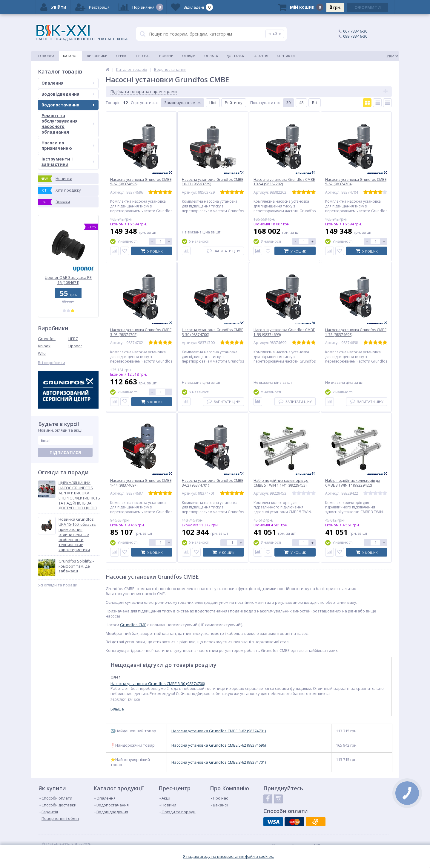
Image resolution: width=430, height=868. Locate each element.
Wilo (42, 353)
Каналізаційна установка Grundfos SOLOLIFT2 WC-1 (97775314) (68, 280)
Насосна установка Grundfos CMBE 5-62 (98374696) (219, 745)
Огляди (189, 56)
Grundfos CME (133, 625)
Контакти (286, 56)
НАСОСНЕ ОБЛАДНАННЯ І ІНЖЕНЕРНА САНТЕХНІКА (82, 33)
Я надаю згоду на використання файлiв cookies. (228, 856)
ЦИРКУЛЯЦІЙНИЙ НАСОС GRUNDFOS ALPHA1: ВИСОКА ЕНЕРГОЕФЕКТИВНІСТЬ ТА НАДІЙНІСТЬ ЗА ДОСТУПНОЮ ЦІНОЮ (79, 495)
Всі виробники (52, 363)
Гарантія (260, 56)
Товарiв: (114, 103)
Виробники (97, 56)
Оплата (211, 56)
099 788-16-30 (355, 36)
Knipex (44, 346)
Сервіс (122, 56)
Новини (166, 56)
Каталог (71, 56)
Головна (46, 56)
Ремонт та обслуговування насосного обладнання (68, 124)
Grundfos (47, 339)
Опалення (68, 83)
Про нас (143, 56)
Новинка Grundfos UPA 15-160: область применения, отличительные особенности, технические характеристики (77, 534)
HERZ (73, 339)
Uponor (75, 346)
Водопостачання (68, 105)
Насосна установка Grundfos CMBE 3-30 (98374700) (158, 684)
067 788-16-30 (355, 31)
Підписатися (65, 452)
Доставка (235, 56)
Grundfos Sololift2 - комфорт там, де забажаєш (76, 566)
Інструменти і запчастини (68, 162)
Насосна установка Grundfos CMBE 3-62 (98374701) (219, 731)
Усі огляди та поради (58, 585)
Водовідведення (68, 94)
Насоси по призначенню (68, 145)
